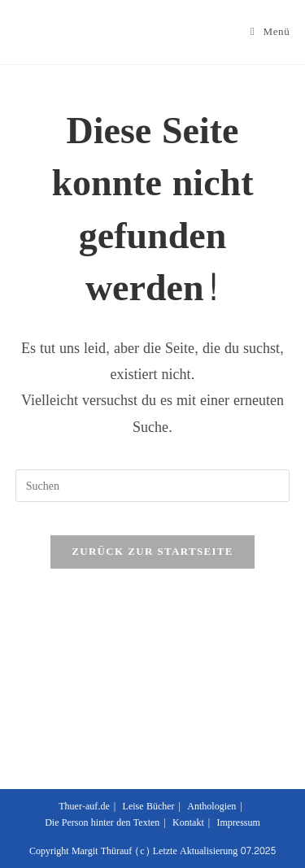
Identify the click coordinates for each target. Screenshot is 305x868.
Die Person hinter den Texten (102, 822)
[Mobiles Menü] (270, 32)
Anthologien (211, 806)
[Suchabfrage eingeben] (153, 486)
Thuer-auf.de (84, 806)
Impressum (238, 822)
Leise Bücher (149, 806)
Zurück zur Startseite (152, 552)
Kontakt (188, 822)
